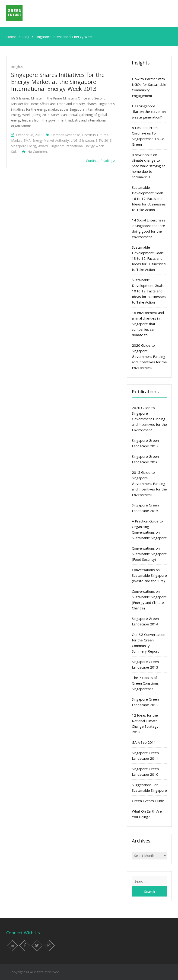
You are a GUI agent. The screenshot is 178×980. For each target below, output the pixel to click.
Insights (17, 67)
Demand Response (66, 135)
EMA (27, 140)
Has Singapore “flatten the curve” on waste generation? (149, 112)
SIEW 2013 (104, 140)
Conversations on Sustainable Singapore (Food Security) (149, 554)
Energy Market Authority (51, 140)
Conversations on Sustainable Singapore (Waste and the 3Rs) (149, 575)
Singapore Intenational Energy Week (77, 146)
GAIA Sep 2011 (144, 742)
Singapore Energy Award (29, 146)
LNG (74, 140)
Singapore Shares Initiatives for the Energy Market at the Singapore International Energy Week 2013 (58, 82)
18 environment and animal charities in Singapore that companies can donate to (148, 324)
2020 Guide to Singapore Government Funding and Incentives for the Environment (149, 356)
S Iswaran (87, 140)
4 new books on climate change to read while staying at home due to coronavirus (148, 166)
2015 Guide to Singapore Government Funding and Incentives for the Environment (149, 484)
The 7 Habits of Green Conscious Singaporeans (145, 683)
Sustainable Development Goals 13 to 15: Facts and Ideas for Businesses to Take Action (149, 258)
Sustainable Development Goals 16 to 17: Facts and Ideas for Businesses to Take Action (149, 199)
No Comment (38, 152)
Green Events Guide (148, 801)
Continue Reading (101, 161)
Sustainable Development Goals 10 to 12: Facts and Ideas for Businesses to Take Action (149, 291)
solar (15, 152)
